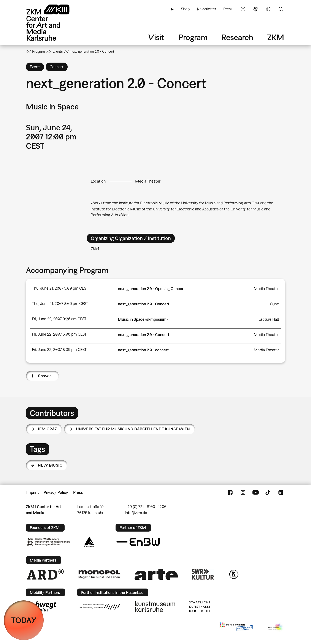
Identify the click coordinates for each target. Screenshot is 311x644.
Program (193, 37)
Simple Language (243, 9)
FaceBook (230, 492)
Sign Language (255, 9)
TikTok (268, 492)
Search (281, 9)
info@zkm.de (136, 513)
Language (268, 9)
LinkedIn (281, 492)
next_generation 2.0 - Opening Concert (151, 289)
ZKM (276, 37)
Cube (275, 304)
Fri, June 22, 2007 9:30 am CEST (59, 319)
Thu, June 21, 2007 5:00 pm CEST (60, 288)
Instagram (243, 492)
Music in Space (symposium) (143, 319)
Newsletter (207, 9)
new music (50, 465)
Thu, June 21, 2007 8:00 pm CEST (60, 304)
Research (237, 37)
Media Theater (148, 181)
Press (228, 9)
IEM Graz (48, 429)
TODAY (24, 620)
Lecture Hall (269, 319)
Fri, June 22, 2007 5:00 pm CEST (59, 334)
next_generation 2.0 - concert (143, 350)
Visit (156, 37)
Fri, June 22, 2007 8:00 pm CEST (59, 350)
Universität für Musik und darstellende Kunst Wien (133, 429)
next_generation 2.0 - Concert (144, 304)
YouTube (255, 492)
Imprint (33, 492)
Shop (185, 9)
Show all (46, 376)
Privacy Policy (56, 492)
